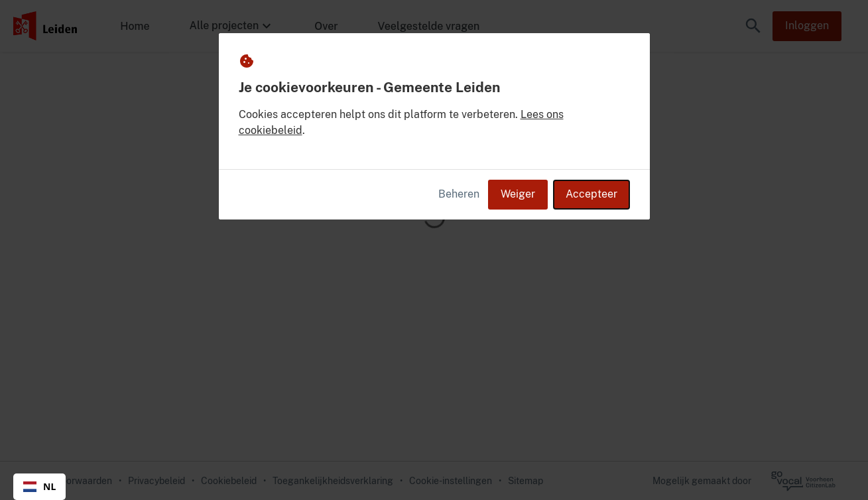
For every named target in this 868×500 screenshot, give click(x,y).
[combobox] (39, 487)
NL (39, 486)
